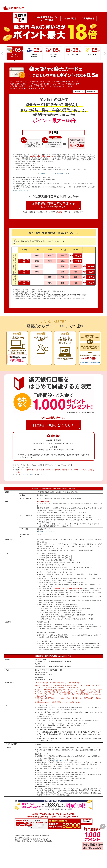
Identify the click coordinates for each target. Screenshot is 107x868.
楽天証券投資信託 (34, 55)
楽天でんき (92, 54)
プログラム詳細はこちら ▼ (20, 191)
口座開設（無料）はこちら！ (56, 426)
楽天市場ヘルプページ (60, 760)
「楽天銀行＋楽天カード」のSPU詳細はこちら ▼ (27, 89)
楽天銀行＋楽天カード (15, 55)
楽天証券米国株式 (54, 55)
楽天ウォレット (73, 54)
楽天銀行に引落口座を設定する (56, 205)
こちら (90, 154)
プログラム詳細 (26, 474)
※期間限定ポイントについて (46, 531)
